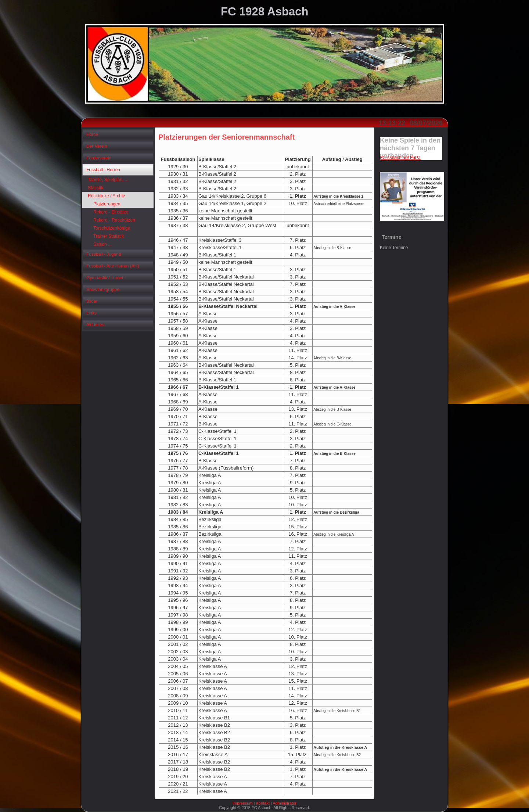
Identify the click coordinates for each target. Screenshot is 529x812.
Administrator (285, 803)
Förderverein (99, 158)
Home (92, 134)
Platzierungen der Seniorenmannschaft (226, 137)
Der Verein (97, 146)
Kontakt (262, 803)
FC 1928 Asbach (264, 12)
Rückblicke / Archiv (106, 196)
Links (91, 313)
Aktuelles (95, 325)
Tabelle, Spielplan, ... (108, 180)
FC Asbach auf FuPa (400, 158)
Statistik (96, 188)
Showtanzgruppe (103, 290)
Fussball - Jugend (104, 254)
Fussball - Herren (103, 170)
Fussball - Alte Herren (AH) (113, 266)
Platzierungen (107, 204)
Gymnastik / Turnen (105, 278)
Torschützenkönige (112, 228)
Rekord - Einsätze (111, 212)
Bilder (92, 301)
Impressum (242, 803)
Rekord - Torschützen (114, 220)
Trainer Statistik (109, 236)
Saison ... (102, 244)
